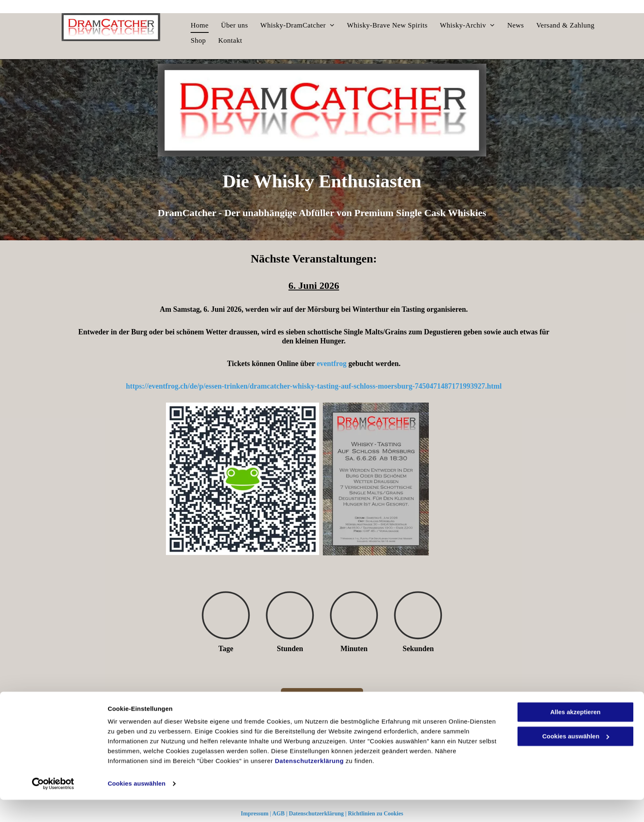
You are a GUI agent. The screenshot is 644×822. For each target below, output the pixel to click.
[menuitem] (200, 25)
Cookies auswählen (137, 806)
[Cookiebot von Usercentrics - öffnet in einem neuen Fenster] (53, 806)
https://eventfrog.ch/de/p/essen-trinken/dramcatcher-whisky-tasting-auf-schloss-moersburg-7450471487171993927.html (314, 386)
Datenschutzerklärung (309, 783)
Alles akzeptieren (576, 734)
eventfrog (332, 364)
